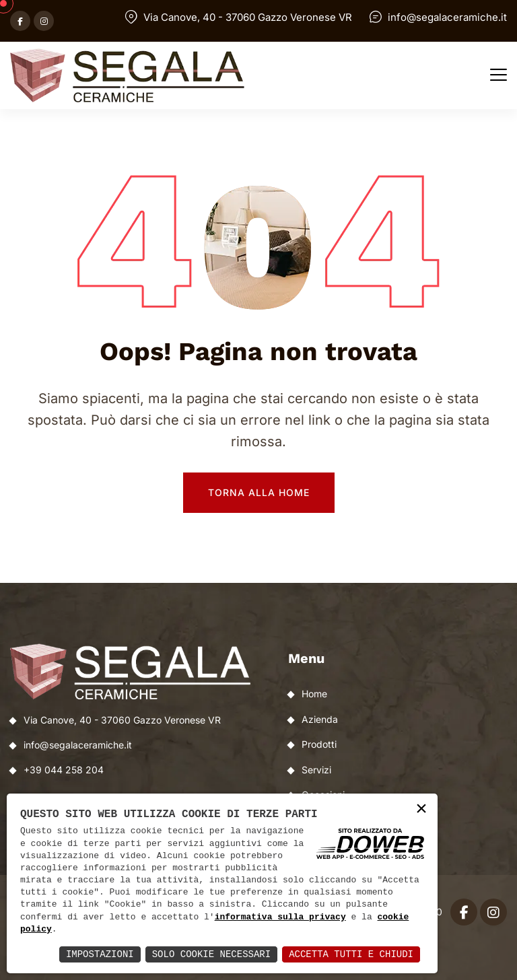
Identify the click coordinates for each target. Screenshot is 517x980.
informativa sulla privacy (280, 917)
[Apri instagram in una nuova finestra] (44, 21)
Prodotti (319, 744)
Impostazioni (100, 954)
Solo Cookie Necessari (211, 954)
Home (314, 694)
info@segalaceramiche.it (447, 17)
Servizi (316, 770)
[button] (498, 75)
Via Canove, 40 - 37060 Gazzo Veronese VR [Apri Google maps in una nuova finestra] (248, 17)
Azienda (320, 719)
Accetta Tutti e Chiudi (351, 954)
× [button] (421, 809)
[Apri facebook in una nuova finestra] (20, 21)
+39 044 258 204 (64, 770)
